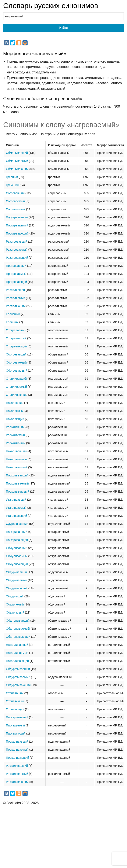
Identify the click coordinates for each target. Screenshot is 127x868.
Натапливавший (17, 645)
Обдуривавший (16, 572)
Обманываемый (17, 161)
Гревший (12, 177)
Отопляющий (15, 709)
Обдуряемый (15, 604)
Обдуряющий (15, 612)
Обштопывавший (18, 621)
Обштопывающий (18, 637)
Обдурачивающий (18, 685)
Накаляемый (15, 411)
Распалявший (15, 290)
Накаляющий (15, 419)
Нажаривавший (17, 532)
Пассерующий (16, 733)
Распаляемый (15, 298)
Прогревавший (16, 266)
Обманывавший (17, 153)
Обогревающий (17, 371)
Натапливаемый (17, 653)
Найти (64, 28)
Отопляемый (15, 701)
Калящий (12, 322)
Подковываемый (17, 483)
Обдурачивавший (18, 669)
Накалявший (15, 403)
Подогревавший (17, 217)
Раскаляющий (16, 443)
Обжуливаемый (17, 556)
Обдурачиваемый (18, 677)
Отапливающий (17, 395)
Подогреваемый (17, 225)
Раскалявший (15, 427)
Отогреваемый (16, 338)
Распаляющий (16, 306)
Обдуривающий (17, 588)
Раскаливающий (17, 782)
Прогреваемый (16, 274)
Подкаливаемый (17, 750)
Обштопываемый (18, 629)
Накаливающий (17, 467)
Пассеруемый (15, 725)
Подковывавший (17, 475)
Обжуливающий (17, 564)
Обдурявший (15, 596)
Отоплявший (15, 693)
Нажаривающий (17, 540)
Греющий (12, 185)
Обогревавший (16, 354)
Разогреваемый (17, 250)
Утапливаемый (16, 508)
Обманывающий (17, 169)
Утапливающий (16, 516)
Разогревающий (17, 258)
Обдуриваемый (16, 580)
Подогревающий (17, 233)
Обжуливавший (17, 548)
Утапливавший (16, 500)
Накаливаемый (16, 459)
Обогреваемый (16, 362)
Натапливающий (17, 661)
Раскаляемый (15, 435)
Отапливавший (16, 379)
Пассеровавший (17, 717)
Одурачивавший (17, 524)
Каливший (13, 314)
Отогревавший (16, 330)
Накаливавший (16, 451)
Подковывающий (18, 492)
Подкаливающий (17, 758)
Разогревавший (17, 242)
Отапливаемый (16, 387)
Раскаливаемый (17, 774)
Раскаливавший (17, 766)
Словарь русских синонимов (51, 6)
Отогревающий (16, 346)
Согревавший (15, 193)
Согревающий (16, 209)
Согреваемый (15, 201)
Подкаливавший (17, 742)
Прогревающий (16, 282)
